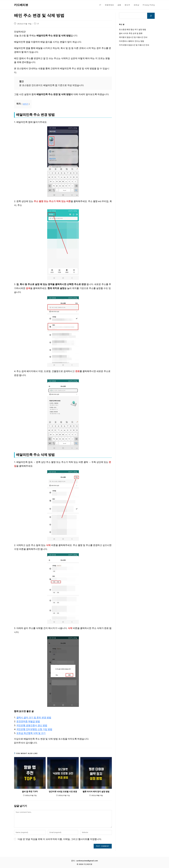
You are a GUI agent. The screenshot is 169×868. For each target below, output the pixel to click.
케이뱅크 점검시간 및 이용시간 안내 (133, 37)
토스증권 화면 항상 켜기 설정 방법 (133, 29)
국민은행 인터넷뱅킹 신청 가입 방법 (34, 729)
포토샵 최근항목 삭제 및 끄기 (31, 733)
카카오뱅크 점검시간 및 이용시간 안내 (134, 45)
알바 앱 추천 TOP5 (30, 791)
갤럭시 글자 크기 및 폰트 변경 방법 (34, 717)
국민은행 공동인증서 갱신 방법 (32, 725)
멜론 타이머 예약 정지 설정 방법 (96, 791)
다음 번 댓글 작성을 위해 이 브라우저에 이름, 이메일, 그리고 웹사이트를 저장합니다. (60, 839)
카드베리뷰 (21, 5)
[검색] (151, 16)
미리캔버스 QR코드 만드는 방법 (132, 41)
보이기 (26, 104)
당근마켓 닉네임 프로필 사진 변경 (63, 791)
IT (38, 24)
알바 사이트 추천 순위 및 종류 (131, 33)
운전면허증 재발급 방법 (28, 721)
